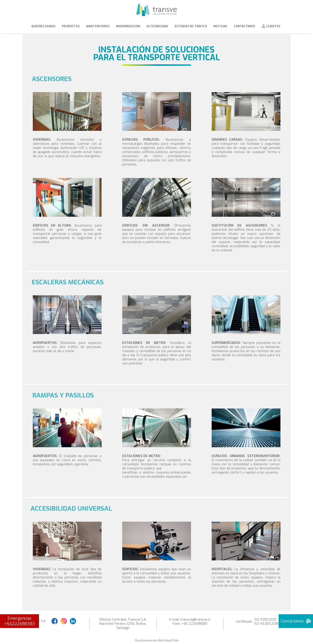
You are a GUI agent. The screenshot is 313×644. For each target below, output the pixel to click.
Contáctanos (245, 26)
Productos (71, 26)
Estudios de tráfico (191, 26)
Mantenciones (98, 26)
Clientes (271, 26)
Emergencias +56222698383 (20, 621)
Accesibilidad (157, 26)
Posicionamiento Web (149, 641)
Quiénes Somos (43, 26)
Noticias (220, 26)
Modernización (128, 26)
